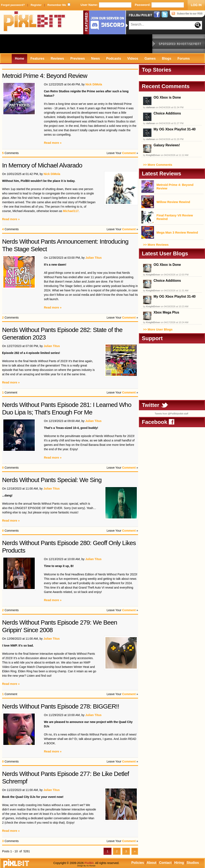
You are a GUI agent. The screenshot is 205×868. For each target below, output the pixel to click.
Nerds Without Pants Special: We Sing (52, 480)
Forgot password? (13, 5)
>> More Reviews (156, 245)
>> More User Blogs (158, 329)
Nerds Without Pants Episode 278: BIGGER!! (61, 706)
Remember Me (57, 5)
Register (36, 5)
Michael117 (71, 211)
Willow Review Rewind (173, 202)
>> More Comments (158, 165)
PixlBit (35, 22)
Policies (138, 863)
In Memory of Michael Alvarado (42, 165)
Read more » (53, 143)
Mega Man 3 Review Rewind (177, 232)
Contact (165, 863)
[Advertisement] (76, 44)
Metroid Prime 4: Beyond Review (45, 76)
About (151, 863)
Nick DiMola (94, 84)
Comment (129, 153)
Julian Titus (94, 258)
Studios (193, 863)
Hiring (179, 863)
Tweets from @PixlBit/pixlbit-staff (171, 414)
